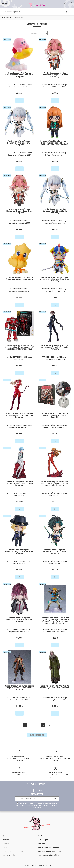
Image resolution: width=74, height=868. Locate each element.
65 (55, 93)
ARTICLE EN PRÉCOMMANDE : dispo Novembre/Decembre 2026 (19, 86)
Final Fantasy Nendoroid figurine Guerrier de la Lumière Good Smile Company (55, 279)
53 (55, 161)
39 (19, 93)
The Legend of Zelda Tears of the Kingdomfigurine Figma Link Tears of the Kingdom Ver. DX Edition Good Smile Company (55, 621)
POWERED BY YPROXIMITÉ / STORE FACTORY (37, 866)
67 (19, 638)
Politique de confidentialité (13, 851)
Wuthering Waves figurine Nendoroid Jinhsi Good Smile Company (19, 143)
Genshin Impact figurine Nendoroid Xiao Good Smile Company (55, 552)
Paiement (6, 844)
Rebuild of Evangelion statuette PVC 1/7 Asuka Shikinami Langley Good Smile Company (55, 484)
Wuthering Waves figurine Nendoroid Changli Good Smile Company (55, 75)
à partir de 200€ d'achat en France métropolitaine (18, 756)
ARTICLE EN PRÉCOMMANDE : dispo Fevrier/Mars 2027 (55, 562)
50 (19, 297)
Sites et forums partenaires (48, 847)
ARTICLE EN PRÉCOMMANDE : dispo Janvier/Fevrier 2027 (19, 562)
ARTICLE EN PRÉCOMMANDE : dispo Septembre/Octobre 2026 (19, 631)
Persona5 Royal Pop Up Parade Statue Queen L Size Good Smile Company (55, 347)
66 (19, 229)
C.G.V (5, 847)
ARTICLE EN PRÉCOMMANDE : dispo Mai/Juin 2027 (19, 494)
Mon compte (43, 840)
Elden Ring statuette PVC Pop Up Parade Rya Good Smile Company (55, 687)
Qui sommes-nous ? (11, 836)
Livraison (6, 840)
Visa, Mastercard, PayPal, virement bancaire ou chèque (55, 756)
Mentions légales (9, 855)
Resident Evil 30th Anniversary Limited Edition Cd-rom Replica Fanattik (55, 416)
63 (19, 570)
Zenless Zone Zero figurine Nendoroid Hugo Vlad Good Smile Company (19, 552)
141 (55, 638)
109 (19, 706)
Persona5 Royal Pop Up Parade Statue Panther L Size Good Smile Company (19, 416)
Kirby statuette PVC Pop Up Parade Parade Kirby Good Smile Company (19, 75)
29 (55, 434)
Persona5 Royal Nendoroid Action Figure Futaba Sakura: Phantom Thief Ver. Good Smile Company (55, 143)
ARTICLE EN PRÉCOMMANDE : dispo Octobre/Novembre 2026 (55, 154)
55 (55, 706)
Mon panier (42, 844)
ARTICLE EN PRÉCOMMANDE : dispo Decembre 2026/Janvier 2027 (55, 86)
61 (55, 297)
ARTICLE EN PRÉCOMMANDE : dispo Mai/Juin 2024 (19, 358)
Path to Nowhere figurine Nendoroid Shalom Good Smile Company (19, 620)
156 (19, 502)
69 (55, 366)
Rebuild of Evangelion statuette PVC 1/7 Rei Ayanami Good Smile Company (19, 484)
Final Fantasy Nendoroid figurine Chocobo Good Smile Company (19, 278)
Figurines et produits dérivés (49, 855)
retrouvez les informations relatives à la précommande (55, 772)
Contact (41, 836)
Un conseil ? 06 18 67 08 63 (18, 771)
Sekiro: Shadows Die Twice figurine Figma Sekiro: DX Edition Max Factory (19, 688)
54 (19, 366)
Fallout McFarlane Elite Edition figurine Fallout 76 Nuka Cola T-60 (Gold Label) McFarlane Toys (19, 347)
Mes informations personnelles (50, 851)
